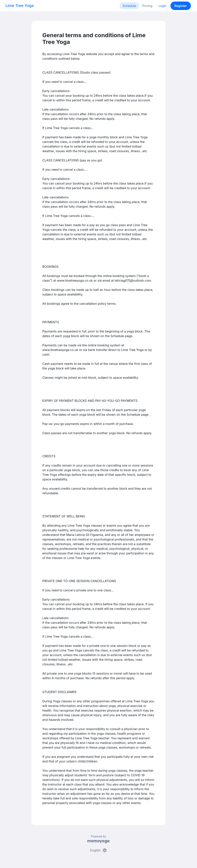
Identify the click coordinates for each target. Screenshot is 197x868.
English (98, 850)
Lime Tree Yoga (20, 6)
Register (181, 6)
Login (163, 6)
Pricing (147, 6)
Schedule (129, 6)
